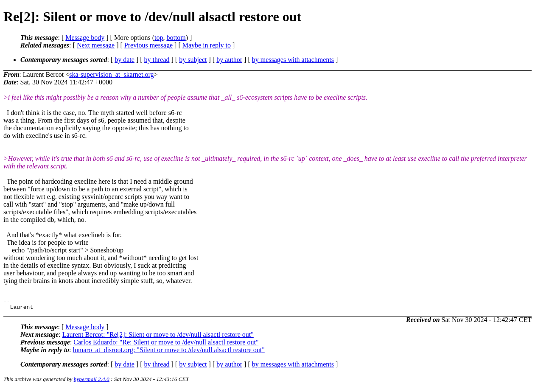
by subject (193, 60)
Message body (85, 38)
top (159, 38)
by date (125, 60)
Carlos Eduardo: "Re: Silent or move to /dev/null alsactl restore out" (166, 345)
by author (229, 60)
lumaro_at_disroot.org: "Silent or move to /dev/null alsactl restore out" (169, 352)
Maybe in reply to (207, 45)
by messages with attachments (293, 60)
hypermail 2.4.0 (92, 382)
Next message (96, 45)
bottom (176, 38)
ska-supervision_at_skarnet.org (111, 74)
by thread (157, 60)
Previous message (148, 45)
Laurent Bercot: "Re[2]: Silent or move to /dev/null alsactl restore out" (158, 337)
